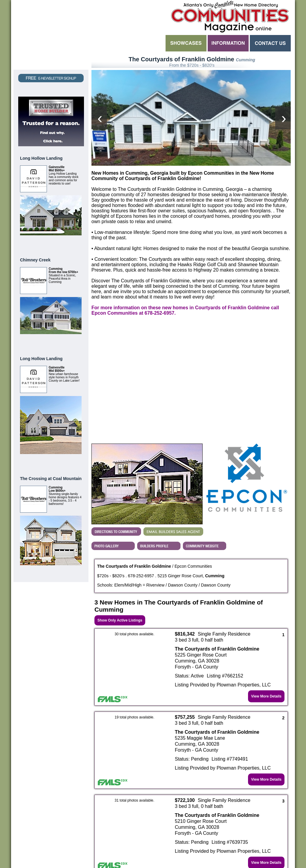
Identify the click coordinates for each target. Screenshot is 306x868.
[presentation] (99, 83)
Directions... (116, 462)
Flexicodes (207, 848)
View (74, 243)
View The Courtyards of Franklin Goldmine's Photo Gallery (113, 476)
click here (238, 832)
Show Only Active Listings (120, 551)
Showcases (186, 43)
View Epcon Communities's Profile (159, 476)
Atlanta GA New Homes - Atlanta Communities (229, 16)
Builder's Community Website (205, 476)
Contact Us (270, 43)
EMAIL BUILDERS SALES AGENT (173, 462)
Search (128, 43)
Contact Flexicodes (134, 852)
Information (228, 43)
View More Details (266, 627)
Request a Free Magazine (51, 35)
